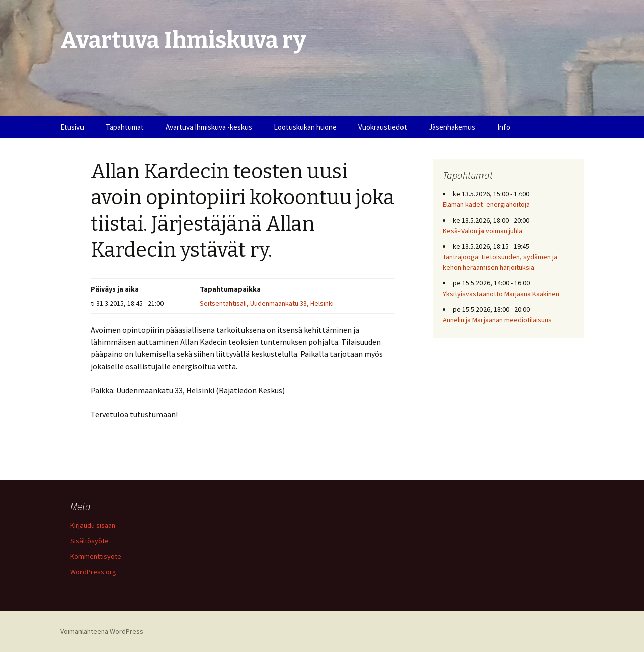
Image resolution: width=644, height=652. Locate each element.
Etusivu (72, 127)
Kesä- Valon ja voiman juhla (482, 231)
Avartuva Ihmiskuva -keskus (209, 127)
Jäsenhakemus (452, 127)
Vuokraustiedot (383, 127)
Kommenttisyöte (96, 556)
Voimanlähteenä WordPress (102, 631)
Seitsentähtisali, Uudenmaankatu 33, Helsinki (267, 303)
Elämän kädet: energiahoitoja (486, 204)
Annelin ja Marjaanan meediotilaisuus (497, 320)
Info (504, 127)
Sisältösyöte (90, 541)
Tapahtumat (125, 127)
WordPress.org (93, 572)
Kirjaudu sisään (93, 525)
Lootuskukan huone (305, 127)
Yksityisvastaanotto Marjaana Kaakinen (501, 294)
